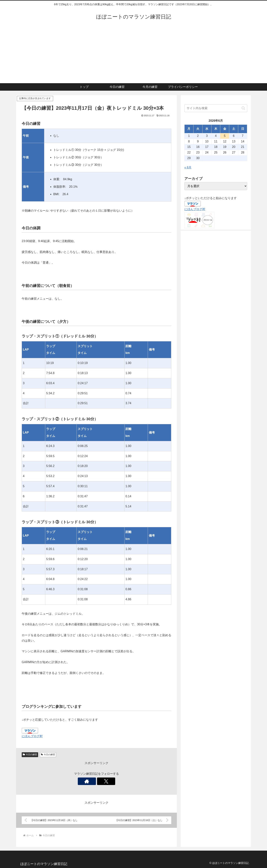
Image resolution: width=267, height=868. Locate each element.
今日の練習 (30, 755)
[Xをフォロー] (101, 781)
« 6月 (188, 167)
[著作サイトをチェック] (92, 781)
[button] (243, 108)
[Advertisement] (133, 55)
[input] (216, 108)
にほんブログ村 (32, 736)
